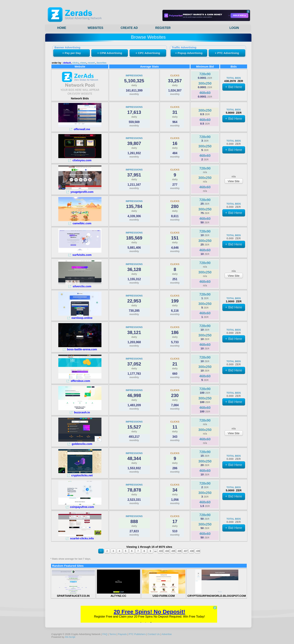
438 (192, 551)
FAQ (105, 634)
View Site (234, 181)
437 (186, 551)
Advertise (166, 634)
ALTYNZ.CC (118, 594)
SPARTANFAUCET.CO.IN (73, 594)
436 (179, 551)
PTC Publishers (137, 634)
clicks (75, 63)
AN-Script (70, 637)
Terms (113, 634)
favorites (102, 63)
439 (198, 551)
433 (161, 551)
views (83, 63)
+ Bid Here (234, 87)
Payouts (122, 634)
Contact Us (154, 634)
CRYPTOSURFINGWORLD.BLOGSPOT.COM (217, 594)
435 (173, 551)
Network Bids (80, 97)
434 (167, 551)
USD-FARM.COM (164, 594)
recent (91, 63)
